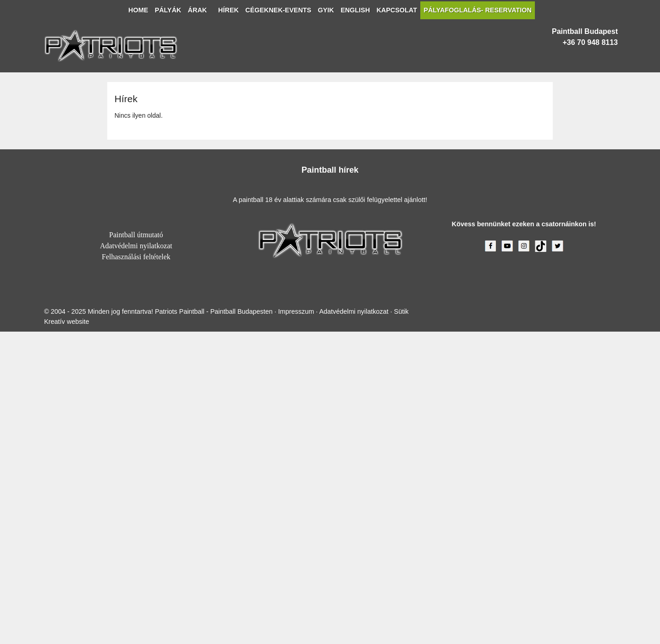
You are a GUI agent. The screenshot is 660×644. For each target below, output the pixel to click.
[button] (29, 84)
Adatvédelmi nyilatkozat (330, 469)
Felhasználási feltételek (330, 479)
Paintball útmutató (330, 458)
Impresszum (257, 620)
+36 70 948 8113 (28, 382)
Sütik (358, 620)
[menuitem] (31, 67)
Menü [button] (30, 52)
